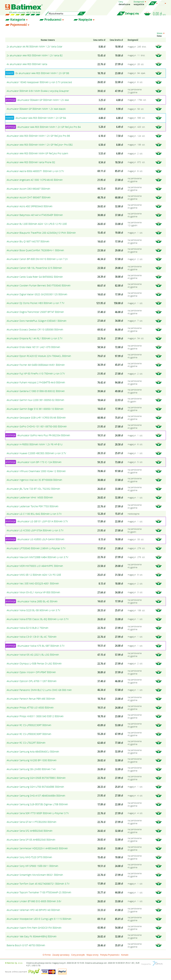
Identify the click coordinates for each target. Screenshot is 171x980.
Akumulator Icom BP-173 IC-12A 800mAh (39, 462)
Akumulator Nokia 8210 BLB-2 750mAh (27, 628)
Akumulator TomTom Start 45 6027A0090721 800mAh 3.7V (38, 884)
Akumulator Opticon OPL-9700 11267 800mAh (32, 681)
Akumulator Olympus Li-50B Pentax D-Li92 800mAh (34, 663)
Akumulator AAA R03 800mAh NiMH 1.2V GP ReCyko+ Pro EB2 (40, 145)
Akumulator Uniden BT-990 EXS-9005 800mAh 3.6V (34, 901)
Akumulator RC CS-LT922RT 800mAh (26, 743)
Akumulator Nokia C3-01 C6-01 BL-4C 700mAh (32, 637)
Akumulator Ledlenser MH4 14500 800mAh (30, 497)
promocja (10, 100)
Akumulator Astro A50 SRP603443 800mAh (30, 206)
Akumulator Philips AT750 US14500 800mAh (30, 708)
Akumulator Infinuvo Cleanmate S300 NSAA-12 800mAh (36, 471)
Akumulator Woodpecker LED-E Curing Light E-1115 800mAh (39, 919)
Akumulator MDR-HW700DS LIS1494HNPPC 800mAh (35, 566)
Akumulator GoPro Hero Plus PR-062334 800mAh (44, 435)
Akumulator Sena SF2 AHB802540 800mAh (30, 831)
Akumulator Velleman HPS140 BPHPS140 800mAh (33, 910)
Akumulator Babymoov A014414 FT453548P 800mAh (35, 215)
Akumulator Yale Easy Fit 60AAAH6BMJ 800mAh (32, 936)
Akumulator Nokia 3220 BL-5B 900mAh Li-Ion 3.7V (33, 610)
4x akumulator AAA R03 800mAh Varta (27, 64)
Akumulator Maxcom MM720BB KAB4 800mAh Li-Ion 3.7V (37, 557)
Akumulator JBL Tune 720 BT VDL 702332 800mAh (33, 489)
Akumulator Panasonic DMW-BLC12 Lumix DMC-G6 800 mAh (39, 690)
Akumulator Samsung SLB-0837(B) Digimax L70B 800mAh (37, 804)
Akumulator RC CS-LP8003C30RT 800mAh (29, 734)
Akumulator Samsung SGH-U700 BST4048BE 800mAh (35, 787)
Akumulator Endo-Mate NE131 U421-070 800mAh (33, 347)
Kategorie (18, 20)
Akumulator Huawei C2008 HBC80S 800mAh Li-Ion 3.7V (36, 453)
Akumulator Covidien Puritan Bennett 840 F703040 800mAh (39, 285)
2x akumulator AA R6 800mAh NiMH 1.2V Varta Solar (34, 47)
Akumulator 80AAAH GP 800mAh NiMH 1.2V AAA (43, 100)
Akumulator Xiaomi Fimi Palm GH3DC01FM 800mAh (34, 928)
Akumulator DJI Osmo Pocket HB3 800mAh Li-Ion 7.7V (35, 303)
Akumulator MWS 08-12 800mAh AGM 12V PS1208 (34, 575)
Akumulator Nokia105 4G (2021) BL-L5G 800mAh (33, 655)
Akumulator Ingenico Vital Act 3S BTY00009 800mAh (34, 480)
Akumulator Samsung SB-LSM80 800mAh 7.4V (31, 769)
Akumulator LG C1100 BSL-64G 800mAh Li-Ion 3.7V (34, 514)
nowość (10, 73)
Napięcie (85, 20)
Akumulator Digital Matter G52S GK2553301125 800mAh (37, 294)
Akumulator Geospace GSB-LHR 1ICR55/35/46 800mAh (36, 418)
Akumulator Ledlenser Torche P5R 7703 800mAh (33, 506)
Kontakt (125, 955)
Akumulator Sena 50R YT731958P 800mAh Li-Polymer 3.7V (38, 813)
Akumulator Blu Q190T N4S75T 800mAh (28, 241)
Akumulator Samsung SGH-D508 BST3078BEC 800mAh (36, 778)
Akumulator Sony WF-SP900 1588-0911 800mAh (32, 866)
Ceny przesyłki (78, 955)
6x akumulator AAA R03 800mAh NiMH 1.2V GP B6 (42, 73)
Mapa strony (92, 955)
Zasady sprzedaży (61, 955)
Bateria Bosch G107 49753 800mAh (26, 945)
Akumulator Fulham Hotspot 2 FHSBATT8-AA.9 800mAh (36, 382)
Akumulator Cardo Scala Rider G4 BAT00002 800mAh (35, 277)
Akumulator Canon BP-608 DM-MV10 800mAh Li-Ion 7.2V (37, 259)
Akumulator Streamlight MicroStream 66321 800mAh (35, 875)
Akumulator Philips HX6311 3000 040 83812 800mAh (35, 716)
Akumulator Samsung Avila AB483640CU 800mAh (33, 752)
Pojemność (19, 25)
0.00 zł (159, 14)
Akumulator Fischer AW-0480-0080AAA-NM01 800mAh (36, 365)
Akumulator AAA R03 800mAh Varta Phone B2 (31, 162)
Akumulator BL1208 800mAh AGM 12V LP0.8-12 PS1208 (37, 224)
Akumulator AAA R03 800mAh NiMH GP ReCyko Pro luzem (37, 153)
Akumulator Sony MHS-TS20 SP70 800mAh (29, 857)
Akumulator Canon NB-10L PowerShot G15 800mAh (34, 268)
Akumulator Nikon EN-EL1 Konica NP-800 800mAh (33, 592)
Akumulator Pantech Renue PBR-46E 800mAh (31, 699)
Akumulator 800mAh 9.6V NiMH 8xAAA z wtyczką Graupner (38, 91)
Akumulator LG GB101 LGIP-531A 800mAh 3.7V (43, 521)
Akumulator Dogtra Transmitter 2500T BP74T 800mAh (35, 312)
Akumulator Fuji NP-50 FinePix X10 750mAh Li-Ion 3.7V (36, 374)
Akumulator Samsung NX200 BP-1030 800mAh (32, 760)
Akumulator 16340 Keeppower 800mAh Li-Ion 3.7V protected (39, 82)
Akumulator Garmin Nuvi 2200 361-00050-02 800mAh (35, 400)
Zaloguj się (132, 13)
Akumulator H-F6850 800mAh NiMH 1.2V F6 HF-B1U (35, 444)
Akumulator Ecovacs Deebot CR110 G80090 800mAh (35, 329)
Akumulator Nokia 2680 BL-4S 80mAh (37, 601)
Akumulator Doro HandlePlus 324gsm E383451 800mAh (37, 321)
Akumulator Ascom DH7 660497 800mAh (29, 197)
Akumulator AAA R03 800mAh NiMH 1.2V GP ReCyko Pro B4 (49, 127)
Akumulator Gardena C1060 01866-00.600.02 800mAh (36, 391)
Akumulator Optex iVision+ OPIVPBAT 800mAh (31, 672)
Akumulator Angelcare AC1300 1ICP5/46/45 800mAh (35, 180)
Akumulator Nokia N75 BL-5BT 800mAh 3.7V (41, 646)
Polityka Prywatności (110, 955)
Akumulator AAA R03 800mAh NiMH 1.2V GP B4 (41, 118)
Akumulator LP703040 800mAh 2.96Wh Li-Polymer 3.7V (36, 548)
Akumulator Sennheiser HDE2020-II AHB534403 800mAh (37, 848)
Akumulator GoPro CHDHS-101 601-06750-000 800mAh (37, 426)
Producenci (53, 20)
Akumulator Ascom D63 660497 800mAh (28, 189)
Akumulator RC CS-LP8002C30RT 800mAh (29, 725)
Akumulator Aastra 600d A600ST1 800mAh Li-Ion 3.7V (35, 171)
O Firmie (47, 955)
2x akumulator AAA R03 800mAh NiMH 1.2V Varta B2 (35, 55)
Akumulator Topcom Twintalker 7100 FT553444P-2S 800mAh (39, 892)
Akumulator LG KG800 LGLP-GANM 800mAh (41, 539)
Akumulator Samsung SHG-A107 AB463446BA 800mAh (36, 796)
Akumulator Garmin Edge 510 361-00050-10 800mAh (35, 409)
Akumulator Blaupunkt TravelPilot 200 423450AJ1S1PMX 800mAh (41, 233)
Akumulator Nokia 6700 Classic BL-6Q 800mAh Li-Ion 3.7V (38, 619)
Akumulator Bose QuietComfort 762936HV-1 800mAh (35, 250)
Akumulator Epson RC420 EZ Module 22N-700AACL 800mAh (39, 356)
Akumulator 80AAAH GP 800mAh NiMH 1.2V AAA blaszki (36, 109)
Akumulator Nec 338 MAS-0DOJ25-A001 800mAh (33, 583)
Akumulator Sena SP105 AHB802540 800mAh (31, 840)
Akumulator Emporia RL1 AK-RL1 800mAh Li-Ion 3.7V (35, 338)
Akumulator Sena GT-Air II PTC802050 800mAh (31, 822)
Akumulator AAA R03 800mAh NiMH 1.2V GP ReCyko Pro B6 (38, 136)
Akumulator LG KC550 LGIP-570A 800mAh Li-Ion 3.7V (35, 530)
